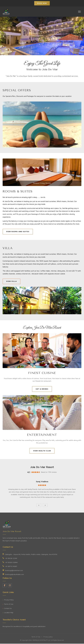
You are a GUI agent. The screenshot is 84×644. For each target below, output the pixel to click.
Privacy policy (48, 637)
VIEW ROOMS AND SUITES (18, 232)
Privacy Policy (9, 600)
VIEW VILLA (12, 281)
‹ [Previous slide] (4, 36)
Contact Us (8, 609)
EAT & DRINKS (42, 389)
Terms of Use (9, 604)
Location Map (9, 613)
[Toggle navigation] (79, 12)
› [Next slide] (80, 36)
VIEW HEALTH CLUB (42, 451)
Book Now (42, 3)
